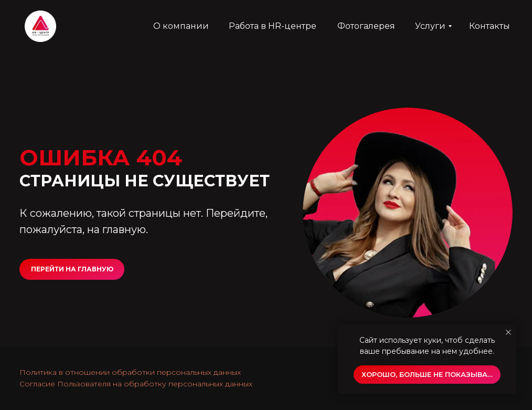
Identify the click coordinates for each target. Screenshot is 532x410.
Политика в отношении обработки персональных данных (130, 372)
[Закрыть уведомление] (508, 332)
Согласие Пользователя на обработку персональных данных (136, 384)
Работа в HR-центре (273, 26)
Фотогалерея (366, 26)
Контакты (490, 26)
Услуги (430, 26)
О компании (181, 26)
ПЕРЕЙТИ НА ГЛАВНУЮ (72, 269)
